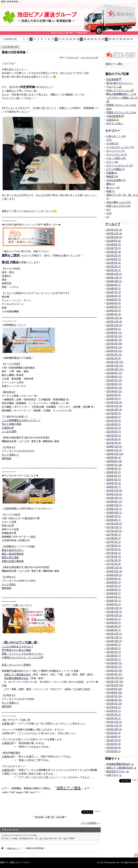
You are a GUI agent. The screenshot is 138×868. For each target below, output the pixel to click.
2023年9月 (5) (114, 329)
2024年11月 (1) (114, 278)
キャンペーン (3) (115, 151)
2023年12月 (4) (114, 318)
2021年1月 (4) (114, 443)
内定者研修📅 (114, 79)
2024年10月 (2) (114, 281)
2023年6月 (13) (114, 340)
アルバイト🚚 (114, 87)
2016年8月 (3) (114, 582)
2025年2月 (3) (114, 267)
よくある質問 (9, 432)
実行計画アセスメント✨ (120, 83)
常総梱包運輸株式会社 (16, 678)
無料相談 (7, 458)
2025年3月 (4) (114, 263)
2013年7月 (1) (114, 652)
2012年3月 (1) (114, 711)
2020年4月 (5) (114, 476)
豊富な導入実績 (10, 558)
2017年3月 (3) (114, 557)
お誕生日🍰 (113, 120)
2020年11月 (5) (114, 450)
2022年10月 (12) (115, 369)
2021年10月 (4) (114, 410)
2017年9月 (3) (114, 535)
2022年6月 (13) (114, 384)
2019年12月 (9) (114, 491)
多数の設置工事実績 (13, 561)
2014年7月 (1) (114, 619)
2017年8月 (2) (114, 538)
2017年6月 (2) (114, 546)
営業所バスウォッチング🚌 (121, 112)
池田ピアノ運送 (69, 788)
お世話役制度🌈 (115, 116)
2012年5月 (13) (114, 704)
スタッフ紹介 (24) (116, 158)
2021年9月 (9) (114, 413)
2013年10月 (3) (114, 641)
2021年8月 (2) (114, 417)
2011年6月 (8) (113, 744)
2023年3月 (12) (114, 351)
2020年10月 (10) (115, 454)
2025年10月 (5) (114, 237)
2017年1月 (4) (114, 564)
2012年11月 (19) (115, 682)
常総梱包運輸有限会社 (118, 764)
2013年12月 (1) (114, 634)
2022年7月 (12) (114, 380)
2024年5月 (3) (114, 300)
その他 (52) (112, 144)
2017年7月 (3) (114, 542)
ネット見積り (9, 584)
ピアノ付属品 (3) (115, 169)
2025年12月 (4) (114, 230)
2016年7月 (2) (114, 586)
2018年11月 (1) (114, 509)
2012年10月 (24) (115, 685)
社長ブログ (112, 775)
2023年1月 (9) (114, 358)
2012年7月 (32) (114, 696)
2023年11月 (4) (114, 322)
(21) (108, 210)
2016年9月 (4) (114, 579)
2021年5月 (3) (114, 428)
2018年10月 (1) (114, 513)
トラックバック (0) (89, 58)
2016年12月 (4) (114, 568)
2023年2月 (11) (114, 355)
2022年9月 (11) (114, 373)
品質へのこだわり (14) (118, 206)
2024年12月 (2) (114, 274)
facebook (74, 812)
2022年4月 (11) (114, 391)
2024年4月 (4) (114, 303)
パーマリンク (72, 58)
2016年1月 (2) (114, 604)
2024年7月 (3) (114, 292)
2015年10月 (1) (114, 612)
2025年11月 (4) (114, 234)
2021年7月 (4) (114, 421)
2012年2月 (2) (114, 715)
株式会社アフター (116, 771)
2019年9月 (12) (114, 502)
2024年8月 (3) (114, 289)
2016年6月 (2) (114, 590)
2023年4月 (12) (114, 347)
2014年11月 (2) (114, 615)
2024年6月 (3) (114, 296)
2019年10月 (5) (114, 498)
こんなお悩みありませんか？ (18, 647)
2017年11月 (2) (114, 527)
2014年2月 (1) (114, 630)
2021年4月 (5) (114, 432)
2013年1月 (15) (114, 674)
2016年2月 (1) (114, 601)
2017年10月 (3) (114, 531)
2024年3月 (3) (114, 307)
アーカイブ (113, 224)
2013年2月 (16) (114, 671)
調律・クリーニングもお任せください (22, 654)
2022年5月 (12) (114, 388)
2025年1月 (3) (114, 270)
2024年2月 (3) (114, 311)
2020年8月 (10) (114, 461)
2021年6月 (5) (114, 424)
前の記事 (39, 817)
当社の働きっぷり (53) (118, 202)
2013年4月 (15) (114, 663)
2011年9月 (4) (113, 733)
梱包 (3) (110, 184)
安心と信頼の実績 (11, 424)
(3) (108, 217)
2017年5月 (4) (114, 549)
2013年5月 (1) (114, 659)
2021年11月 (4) (114, 406)
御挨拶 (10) (112, 177)
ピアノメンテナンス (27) (120, 166)
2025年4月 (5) (114, 259)
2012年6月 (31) (114, 700)
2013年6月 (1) (114, 656)
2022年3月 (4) (114, 395)
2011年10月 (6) (114, 729)
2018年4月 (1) (114, 520)
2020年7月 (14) (114, 465)
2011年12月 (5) (114, 722)
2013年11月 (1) (114, 637)
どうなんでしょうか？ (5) (120, 147)
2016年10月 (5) (114, 575)
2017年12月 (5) (114, 524)
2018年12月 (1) (114, 505)
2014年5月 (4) (114, 626)
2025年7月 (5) (114, 248)
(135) (109, 213)
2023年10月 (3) (114, 325)
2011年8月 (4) (113, 737)
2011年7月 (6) (113, 740)
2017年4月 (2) (114, 553)
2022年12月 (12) (115, 362)
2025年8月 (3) (114, 245)
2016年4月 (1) (114, 593)
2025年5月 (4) (114, 256)
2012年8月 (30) (114, 693)
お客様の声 (8, 428)
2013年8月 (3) (114, 648)
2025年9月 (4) (114, 241)
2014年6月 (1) (114, 623)
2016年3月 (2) (114, 597)
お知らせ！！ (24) (116, 136)
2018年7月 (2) (114, 516)
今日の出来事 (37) (116, 180)
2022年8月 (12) (114, 377)
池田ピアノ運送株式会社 (18, 675)
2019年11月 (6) (114, 494)
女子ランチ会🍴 (115, 123)
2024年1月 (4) (114, 314)
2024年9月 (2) (114, 285)
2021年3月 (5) (114, 436)
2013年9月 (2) (114, 645)
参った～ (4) (113, 188)
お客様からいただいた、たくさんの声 (22, 658)
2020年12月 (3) (114, 447)
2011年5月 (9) (113, 748)
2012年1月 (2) (114, 718)
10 (56, 39)
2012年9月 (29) (114, 689)
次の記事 (60, 817)
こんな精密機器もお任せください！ (21, 420)
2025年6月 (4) (114, 252)
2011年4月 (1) (113, 751)
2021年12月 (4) (114, 402)
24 (106, 39)
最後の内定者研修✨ (15, 52)
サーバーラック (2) (117, 155)
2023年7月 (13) (114, 336)
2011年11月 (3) (114, 726)
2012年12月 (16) (115, 678)
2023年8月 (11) (114, 333)
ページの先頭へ (89, 823)
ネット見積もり (10, 455)
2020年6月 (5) (114, 469)
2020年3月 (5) (114, 480)
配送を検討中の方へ (13, 550)
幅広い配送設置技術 (13, 554)
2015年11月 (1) (114, 608)
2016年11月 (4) (114, 571)
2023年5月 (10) (114, 344)
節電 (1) (110, 191)
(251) (109, 140)
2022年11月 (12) (115, 366)
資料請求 (7, 706)
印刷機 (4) (112, 173)
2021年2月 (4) (114, 439)
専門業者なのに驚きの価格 (16, 650)
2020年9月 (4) (114, 458)
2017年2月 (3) (114, 560)
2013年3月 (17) (114, 667)
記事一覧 (50, 817)
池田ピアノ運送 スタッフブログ (15, 862)
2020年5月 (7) (114, 472)
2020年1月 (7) (114, 487)
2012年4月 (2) (114, 707)
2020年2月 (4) (114, 483)
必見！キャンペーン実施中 (16, 665)
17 (81, 39)
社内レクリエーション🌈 (120, 90)
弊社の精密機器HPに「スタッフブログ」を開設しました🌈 (122, 98)
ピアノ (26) (112, 162)
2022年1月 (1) (114, 399)
